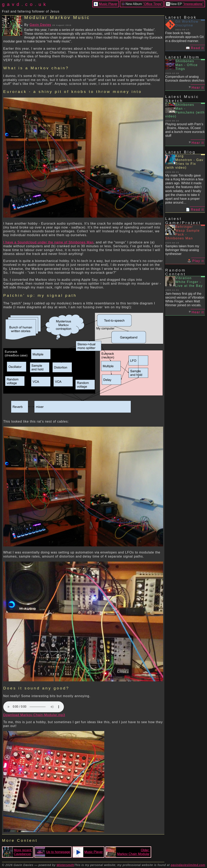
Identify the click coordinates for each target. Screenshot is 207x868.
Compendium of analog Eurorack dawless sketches (185, 79)
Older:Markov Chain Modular (128, 852)
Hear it (198, 88)
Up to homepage (52, 852)
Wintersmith (65, 865)
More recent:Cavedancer (17, 852)
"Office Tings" (153, 4)
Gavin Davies (40, 25)
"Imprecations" (193, 4)
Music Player (108, 4)
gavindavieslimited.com (188, 865)
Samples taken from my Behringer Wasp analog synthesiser (182, 250)
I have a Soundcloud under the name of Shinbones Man (48, 242)
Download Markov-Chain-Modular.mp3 (34, 715)
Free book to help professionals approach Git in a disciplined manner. (184, 37)
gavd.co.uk (25, 4)
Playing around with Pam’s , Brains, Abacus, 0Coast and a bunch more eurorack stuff (185, 130)
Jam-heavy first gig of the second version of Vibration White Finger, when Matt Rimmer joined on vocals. (185, 299)
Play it (198, 261)
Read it (197, 48)
